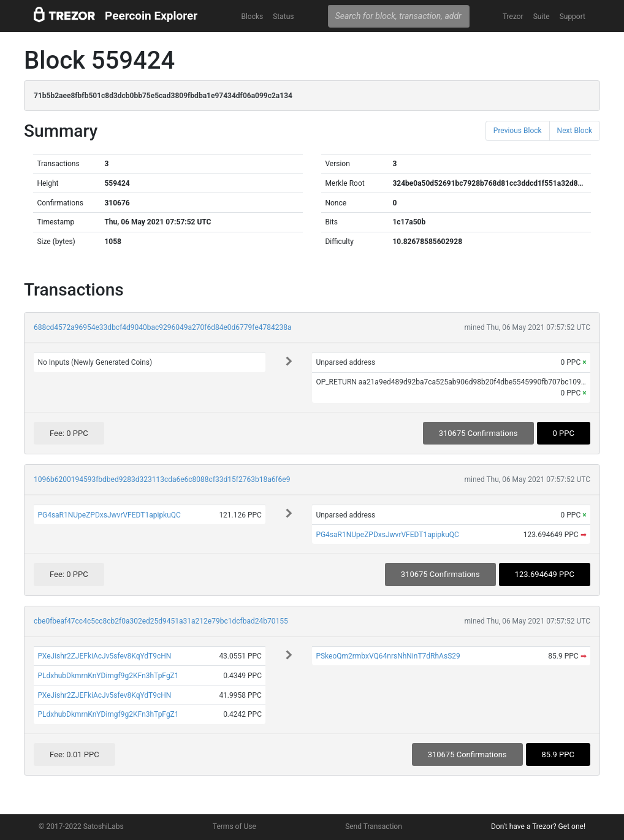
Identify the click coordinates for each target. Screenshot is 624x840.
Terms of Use (234, 827)
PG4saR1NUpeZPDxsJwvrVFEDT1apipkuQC (109, 515)
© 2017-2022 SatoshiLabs (81, 827)
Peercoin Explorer (151, 16)
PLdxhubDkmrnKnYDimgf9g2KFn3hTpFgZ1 (108, 676)
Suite (542, 17)
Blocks (252, 17)
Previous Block (518, 131)
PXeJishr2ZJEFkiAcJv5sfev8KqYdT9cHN (104, 656)
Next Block (575, 131)
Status (283, 17)
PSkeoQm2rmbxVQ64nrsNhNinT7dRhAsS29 (388, 656)
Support (573, 17)
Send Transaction (374, 827)
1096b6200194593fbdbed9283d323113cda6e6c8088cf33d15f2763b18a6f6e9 (162, 479)
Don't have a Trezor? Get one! (538, 827)
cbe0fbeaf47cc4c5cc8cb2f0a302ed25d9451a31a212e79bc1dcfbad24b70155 (161, 621)
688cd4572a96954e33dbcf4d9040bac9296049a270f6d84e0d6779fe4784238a (162, 327)
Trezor (513, 17)
